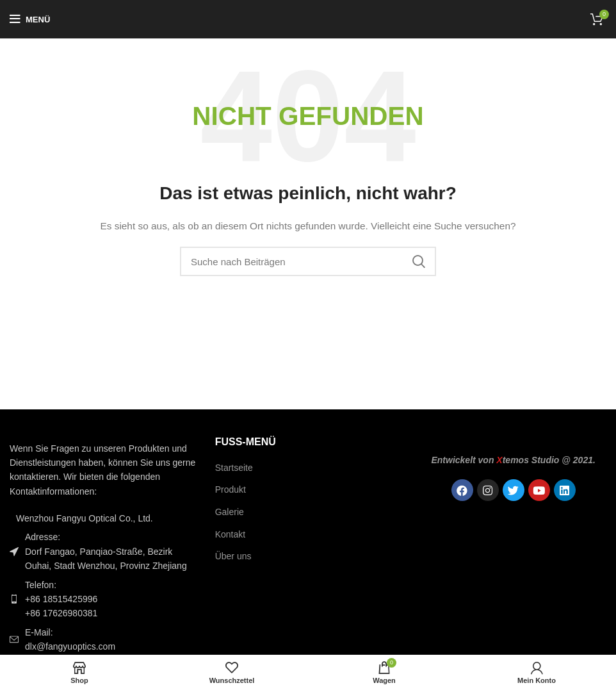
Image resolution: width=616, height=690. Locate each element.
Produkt (231, 489)
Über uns (233, 556)
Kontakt (230, 534)
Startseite (234, 468)
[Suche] (308, 261)
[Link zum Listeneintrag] (103, 599)
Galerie (230, 512)
